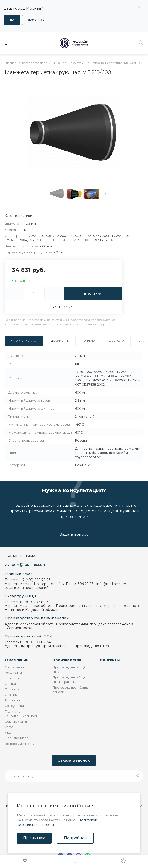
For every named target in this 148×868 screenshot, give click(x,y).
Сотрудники (14, 706)
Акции (10, 733)
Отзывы (11, 695)
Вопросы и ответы (20, 744)
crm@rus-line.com (29, 565)
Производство (67, 660)
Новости (12, 678)
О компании (17, 660)
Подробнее (75, 838)
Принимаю (34, 838)
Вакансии (12, 700)
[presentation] (106, 194)
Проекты (12, 689)
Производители (18, 738)
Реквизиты (13, 673)
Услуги (10, 727)
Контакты (110, 660)
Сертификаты (16, 721)
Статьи (10, 684)
